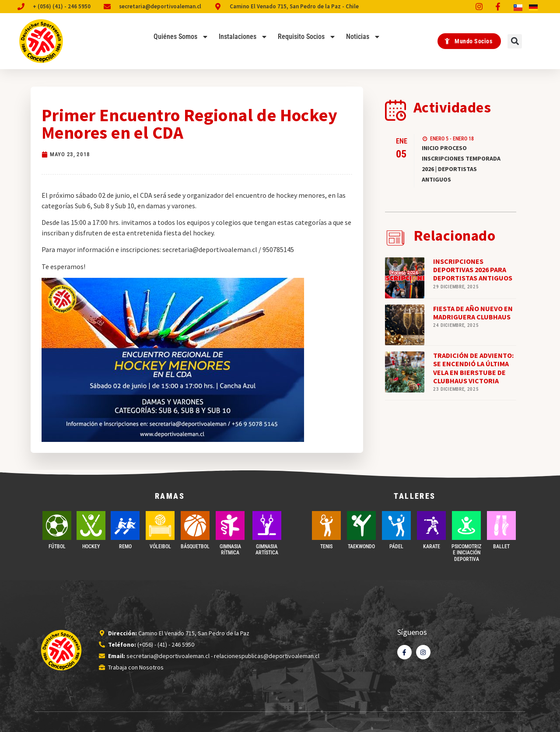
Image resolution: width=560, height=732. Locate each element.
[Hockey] (91, 525)
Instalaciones (243, 37)
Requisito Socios (307, 37)
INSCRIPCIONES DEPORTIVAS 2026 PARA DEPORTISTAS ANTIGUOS (473, 270)
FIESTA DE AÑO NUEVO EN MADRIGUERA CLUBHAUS (473, 313)
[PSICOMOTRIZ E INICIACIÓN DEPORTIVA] (466, 525)
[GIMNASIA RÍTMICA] (230, 525)
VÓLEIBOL (160, 546)
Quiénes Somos (181, 37)
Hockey (91, 546)
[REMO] (125, 525)
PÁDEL (396, 546)
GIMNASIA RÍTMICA (230, 550)
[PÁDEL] (396, 525)
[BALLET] (501, 525)
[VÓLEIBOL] (160, 525)
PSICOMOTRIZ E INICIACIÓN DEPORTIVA (466, 553)
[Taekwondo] (361, 525)
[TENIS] (326, 525)
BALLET (501, 546)
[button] (515, 41)
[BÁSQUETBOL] (195, 525)
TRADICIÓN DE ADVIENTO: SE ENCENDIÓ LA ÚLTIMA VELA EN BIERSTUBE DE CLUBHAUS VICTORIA (473, 368)
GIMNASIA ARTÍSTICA (267, 550)
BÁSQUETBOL (195, 546)
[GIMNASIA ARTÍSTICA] (267, 525)
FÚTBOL (57, 546)
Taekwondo (361, 546)
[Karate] (431, 525)
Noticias (363, 37)
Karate (432, 546)
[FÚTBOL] (57, 525)
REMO (125, 546)
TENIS (326, 546)
